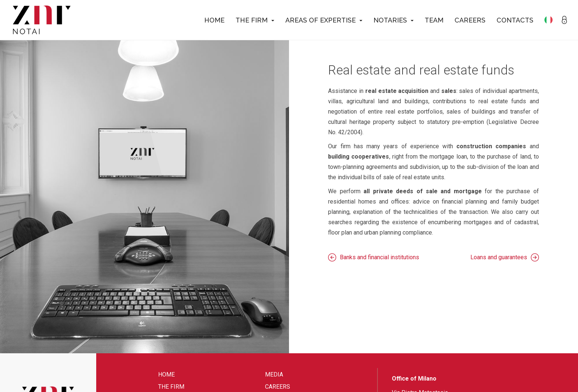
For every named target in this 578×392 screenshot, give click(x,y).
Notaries (394, 20)
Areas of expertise (324, 20)
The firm (255, 20)
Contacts (515, 20)
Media (274, 374)
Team (434, 20)
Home (214, 20)
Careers (470, 20)
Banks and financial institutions (379, 257)
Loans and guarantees (499, 257)
